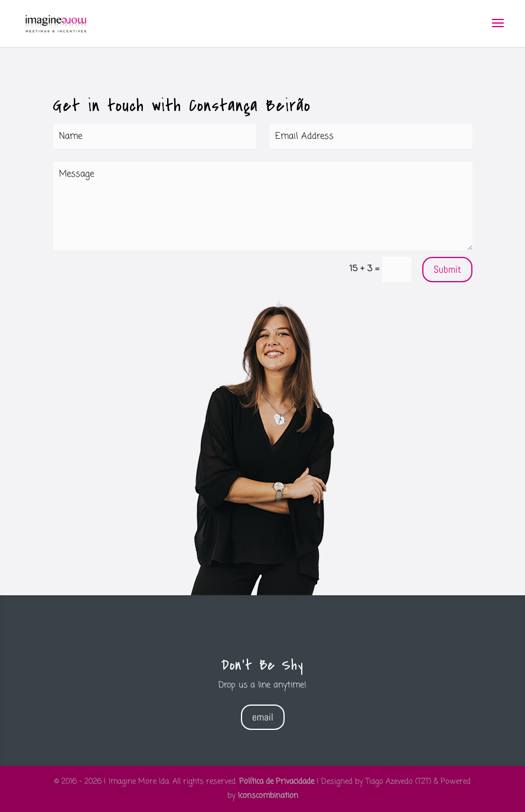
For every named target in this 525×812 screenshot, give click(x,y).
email (263, 717)
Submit (447, 269)
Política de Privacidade (277, 782)
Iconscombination (268, 796)
